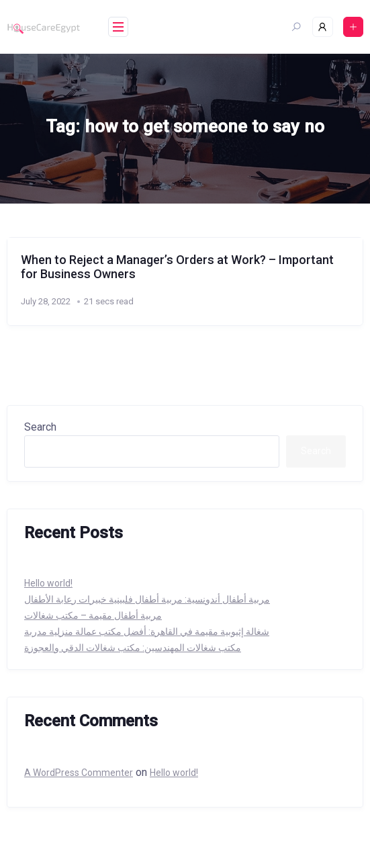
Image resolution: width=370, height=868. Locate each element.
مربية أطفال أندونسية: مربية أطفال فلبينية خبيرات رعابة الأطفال (147, 599)
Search (40, 427)
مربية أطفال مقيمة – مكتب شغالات (93, 615)
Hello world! (48, 583)
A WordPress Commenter (79, 773)
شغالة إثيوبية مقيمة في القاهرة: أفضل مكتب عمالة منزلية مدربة (147, 632)
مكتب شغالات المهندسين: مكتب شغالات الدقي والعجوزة (133, 648)
